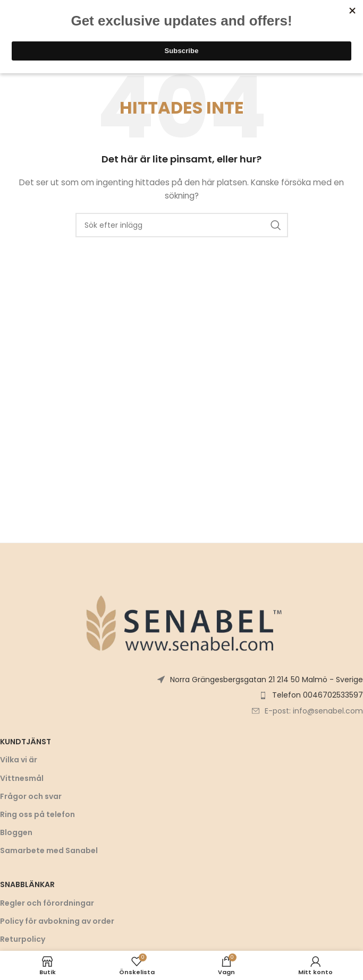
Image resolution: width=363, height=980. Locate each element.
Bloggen (16, 832)
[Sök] (182, 225)
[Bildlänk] (182, 622)
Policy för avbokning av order (57, 921)
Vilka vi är (19, 760)
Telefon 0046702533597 (318, 695)
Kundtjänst (26, 742)
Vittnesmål (22, 778)
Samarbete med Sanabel (49, 850)
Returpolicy (23, 939)
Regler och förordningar (47, 903)
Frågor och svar (31, 796)
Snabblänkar (27, 884)
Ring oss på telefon (37, 814)
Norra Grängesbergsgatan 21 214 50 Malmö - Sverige (267, 680)
